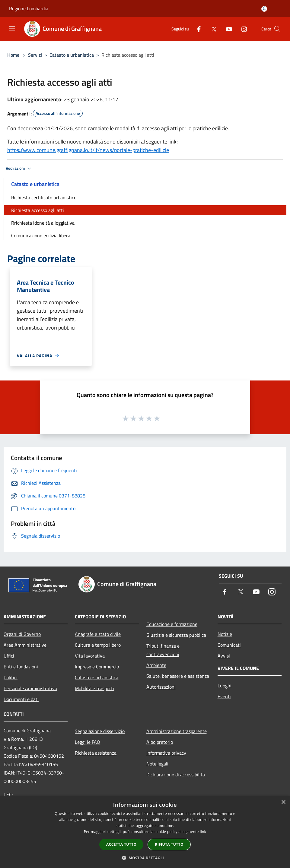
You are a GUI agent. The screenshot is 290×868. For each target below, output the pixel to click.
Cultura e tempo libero (98, 645)
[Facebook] (196, 29)
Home (13, 55)
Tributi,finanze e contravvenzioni (163, 650)
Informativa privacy (166, 753)
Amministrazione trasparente (177, 731)
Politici (11, 677)
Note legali (157, 764)
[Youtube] (227, 29)
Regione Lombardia (29, 8)
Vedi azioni (19, 169)
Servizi (35, 55)
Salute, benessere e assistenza (178, 676)
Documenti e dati (21, 699)
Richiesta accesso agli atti (38, 210)
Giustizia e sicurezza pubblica (176, 635)
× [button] (283, 802)
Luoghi (225, 686)
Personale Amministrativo (30, 688)
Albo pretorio (160, 742)
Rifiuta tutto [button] (169, 844)
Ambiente (156, 665)
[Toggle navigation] (12, 28)
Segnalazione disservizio (100, 731)
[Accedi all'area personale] (264, 9)
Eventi (224, 696)
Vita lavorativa (90, 656)
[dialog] (145, 832)
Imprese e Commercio (97, 667)
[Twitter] (212, 29)
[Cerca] (277, 29)
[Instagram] (242, 29)
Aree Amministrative (25, 645)
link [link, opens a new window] (203, 832)
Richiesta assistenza (96, 753)
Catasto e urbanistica (72, 55)
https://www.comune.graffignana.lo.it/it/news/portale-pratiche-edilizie (88, 150)
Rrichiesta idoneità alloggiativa (43, 223)
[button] (145, 858)
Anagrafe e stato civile (98, 634)
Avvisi (224, 656)
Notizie (225, 634)
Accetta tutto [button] (121, 844)
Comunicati (229, 645)
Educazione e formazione (172, 624)
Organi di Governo (22, 634)
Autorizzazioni (161, 687)
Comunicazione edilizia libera (41, 235)
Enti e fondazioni (21, 667)
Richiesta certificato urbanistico (44, 197)
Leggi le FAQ (88, 742)
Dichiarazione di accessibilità (176, 775)
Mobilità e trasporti (94, 688)
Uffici (9, 656)
